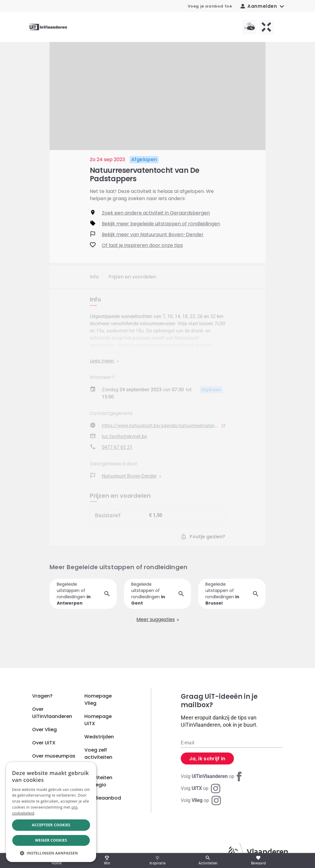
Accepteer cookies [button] (51, 825)
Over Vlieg (44, 730)
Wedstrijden (99, 737)
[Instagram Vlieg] (201, 800)
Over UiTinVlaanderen (52, 713)
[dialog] (51, 812)
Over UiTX (44, 743)
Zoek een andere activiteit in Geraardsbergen (156, 213)
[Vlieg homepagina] (250, 27)
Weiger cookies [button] (51, 840)
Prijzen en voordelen (132, 277)
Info (94, 277)
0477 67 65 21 (117, 448)
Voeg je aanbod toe (210, 6)
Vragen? (42, 696)
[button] (51, 853)
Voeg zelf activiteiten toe (98, 757)
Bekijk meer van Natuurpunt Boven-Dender (153, 234)
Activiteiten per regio (98, 781)
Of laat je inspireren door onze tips (142, 245)
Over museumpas (54, 756)
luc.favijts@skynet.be (124, 437)
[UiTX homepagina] (266, 27)
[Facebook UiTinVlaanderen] (212, 776)
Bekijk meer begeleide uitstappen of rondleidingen (161, 224)
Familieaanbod (103, 798)
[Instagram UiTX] (201, 788)
